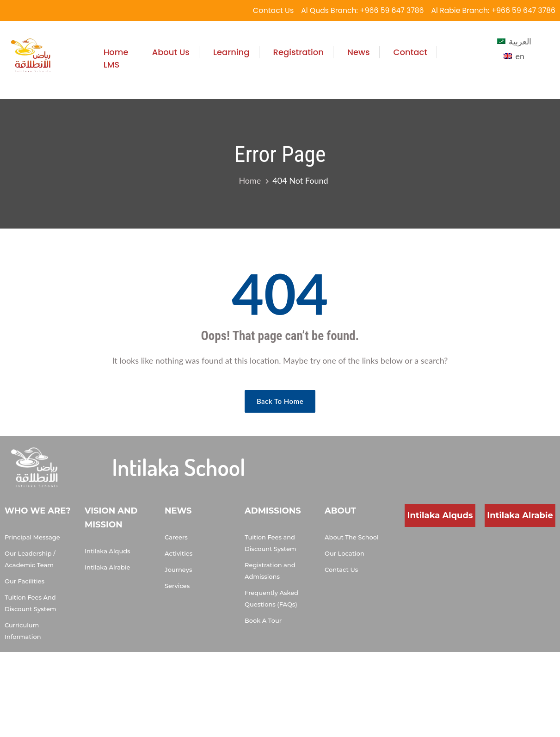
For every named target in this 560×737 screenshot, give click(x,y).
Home (116, 52)
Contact (410, 52)
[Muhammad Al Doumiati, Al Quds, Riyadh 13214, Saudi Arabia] (440, 562)
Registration (298, 52)
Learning (231, 52)
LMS (112, 65)
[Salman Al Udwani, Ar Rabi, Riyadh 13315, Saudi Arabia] (520, 562)
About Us (171, 52)
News (359, 52)
